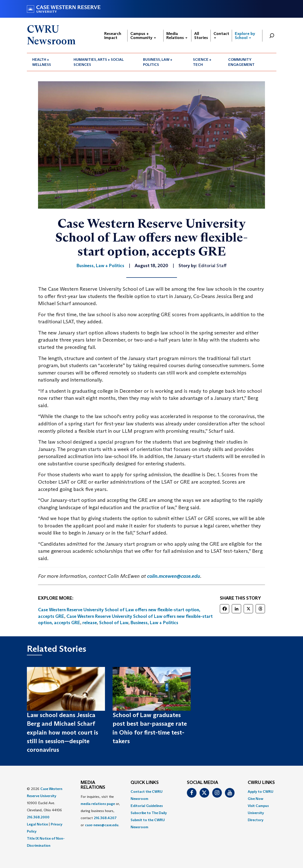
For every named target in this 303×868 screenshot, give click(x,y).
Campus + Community (143, 36)
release (90, 623)
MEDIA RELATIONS (93, 785)
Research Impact (113, 36)
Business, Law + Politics (158, 62)
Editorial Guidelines (147, 806)
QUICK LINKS (145, 783)
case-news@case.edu (102, 825)
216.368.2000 (38, 817)
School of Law (114, 623)
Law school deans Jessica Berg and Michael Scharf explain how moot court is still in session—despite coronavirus (63, 732)
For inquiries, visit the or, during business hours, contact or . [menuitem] (100, 811)
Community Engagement (241, 62)
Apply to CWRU (261, 792)
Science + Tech (202, 62)
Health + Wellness (42, 62)
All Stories (201, 36)
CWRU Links (261, 783)
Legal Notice (37, 824)
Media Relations (177, 36)
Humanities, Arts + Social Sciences (99, 62)
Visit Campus (258, 806)
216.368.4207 (105, 818)
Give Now (255, 799)
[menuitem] (48, 62)
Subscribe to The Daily (149, 813)
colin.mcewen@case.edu (174, 576)
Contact (221, 35)
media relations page (98, 804)
